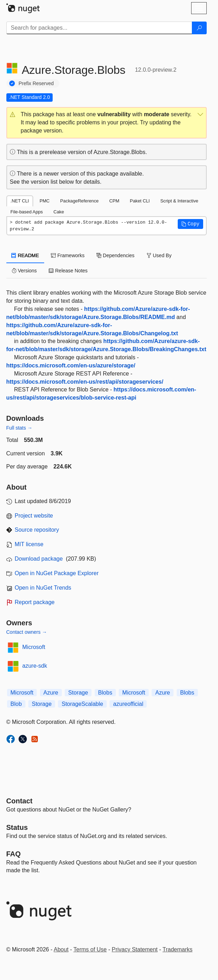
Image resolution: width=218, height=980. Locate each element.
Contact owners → (27, 632)
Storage (78, 693)
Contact (19, 801)
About (61, 949)
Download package (39, 559)
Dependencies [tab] (115, 255)
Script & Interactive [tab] (179, 201)
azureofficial (128, 704)
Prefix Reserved (36, 83)
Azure (51, 693)
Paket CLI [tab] (140, 201)
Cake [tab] (59, 212)
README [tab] (25, 255)
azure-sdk (35, 666)
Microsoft (34, 647)
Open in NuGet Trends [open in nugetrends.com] (43, 588)
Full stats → (19, 428)
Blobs (105, 693)
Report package (35, 602)
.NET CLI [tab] (20, 201)
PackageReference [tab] (79, 201)
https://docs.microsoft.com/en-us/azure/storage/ (71, 365)
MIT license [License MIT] (29, 544)
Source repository (37, 530)
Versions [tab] (24, 271)
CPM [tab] (114, 201)
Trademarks (178, 949)
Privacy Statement (135, 949)
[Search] (199, 28)
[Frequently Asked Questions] (14, 854)
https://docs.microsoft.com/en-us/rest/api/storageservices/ (85, 382)
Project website (34, 516)
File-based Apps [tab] (27, 212)
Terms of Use (90, 949)
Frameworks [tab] (68, 255)
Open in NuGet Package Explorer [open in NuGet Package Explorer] (57, 573)
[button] (107, 123)
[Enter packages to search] (99, 28)
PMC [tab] (45, 201)
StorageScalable (82, 704)
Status (17, 827)
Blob (16, 704)
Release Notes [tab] (68, 271)
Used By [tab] (159, 255)
